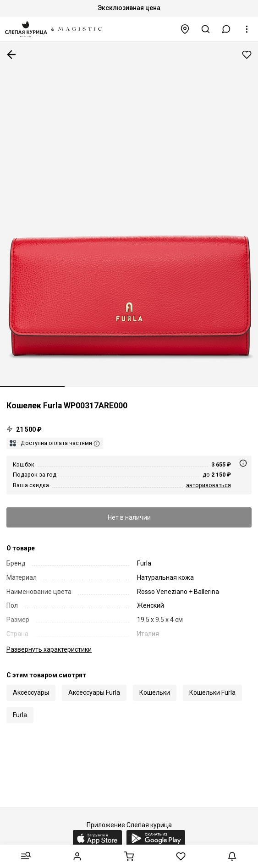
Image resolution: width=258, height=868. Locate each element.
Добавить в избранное (247, 55)
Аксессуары (31, 692)
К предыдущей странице (11, 55)
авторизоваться (209, 485)
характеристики (49, 649)
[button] (226, 29)
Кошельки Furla (212, 692)
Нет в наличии (129, 517)
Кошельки (155, 692)
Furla (20, 715)
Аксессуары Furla (94, 692)
